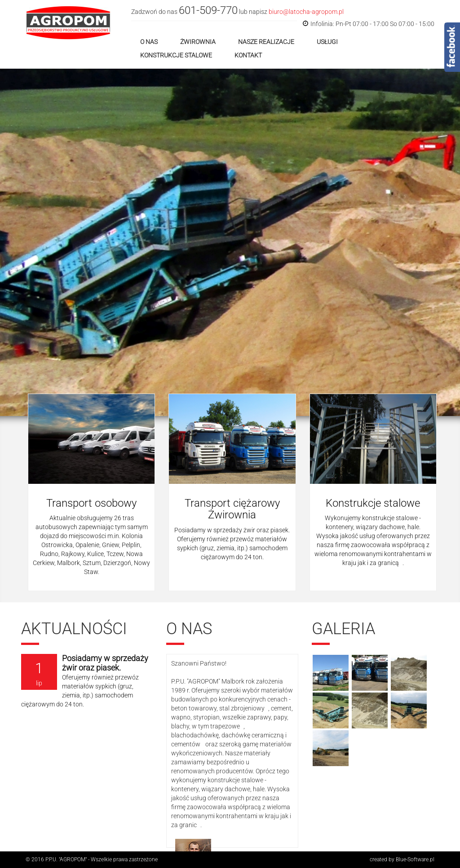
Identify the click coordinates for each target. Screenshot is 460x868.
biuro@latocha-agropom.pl (306, 12)
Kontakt (248, 55)
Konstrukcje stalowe (176, 55)
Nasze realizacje (266, 42)
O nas (149, 42)
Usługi (327, 42)
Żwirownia (198, 42)
